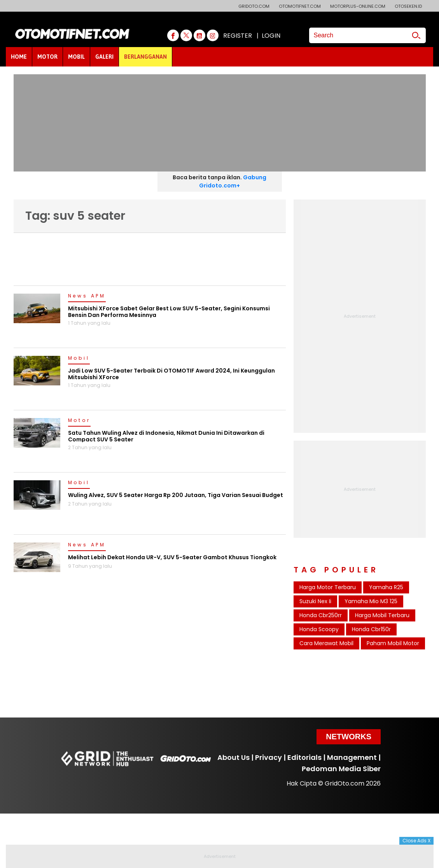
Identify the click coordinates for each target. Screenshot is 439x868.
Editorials (304, 757)
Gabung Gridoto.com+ (233, 181)
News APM (87, 296)
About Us (233, 757)
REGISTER (238, 36)
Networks (349, 737)
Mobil (79, 359)
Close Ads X (416, 841)
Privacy (268, 757)
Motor (79, 421)
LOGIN (271, 36)
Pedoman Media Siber (341, 769)
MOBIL (76, 57)
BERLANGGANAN (145, 57)
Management (352, 757)
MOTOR (47, 57)
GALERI (104, 57)
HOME (19, 57)
